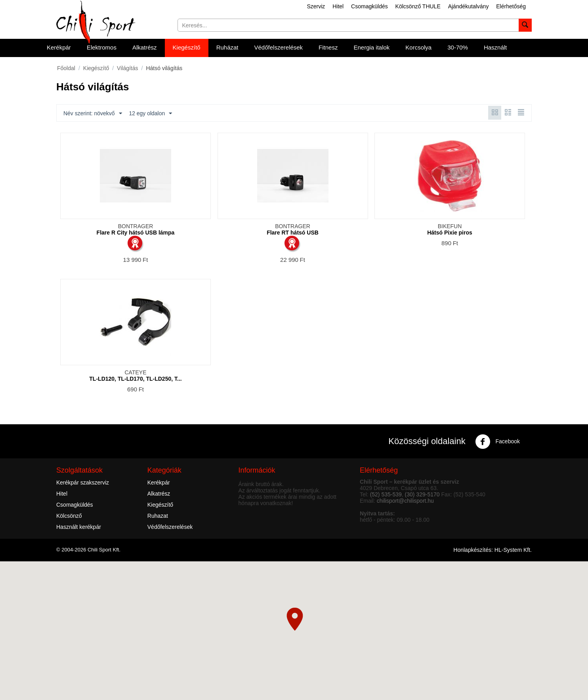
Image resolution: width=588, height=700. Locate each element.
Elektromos (102, 47)
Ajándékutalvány (469, 6)
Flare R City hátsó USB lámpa (136, 233)
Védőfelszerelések (279, 47)
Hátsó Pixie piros (450, 233)
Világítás (127, 68)
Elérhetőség (511, 6)
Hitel (338, 6)
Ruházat (227, 47)
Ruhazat (158, 516)
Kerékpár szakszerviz (83, 483)
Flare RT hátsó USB (293, 233)
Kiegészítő (187, 47)
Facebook (497, 442)
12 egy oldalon (151, 114)
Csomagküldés (369, 6)
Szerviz (316, 6)
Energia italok (371, 47)
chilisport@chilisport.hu (405, 501)
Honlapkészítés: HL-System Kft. (493, 550)
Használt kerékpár (79, 527)
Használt (495, 47)
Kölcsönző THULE (418, 6)
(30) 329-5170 (422, 494)
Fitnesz (328, 47)
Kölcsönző (69, 516)
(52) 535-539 (386, 494)
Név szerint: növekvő (93, 114)
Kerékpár (59, 47)
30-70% (458, 47)
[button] (295, 619)
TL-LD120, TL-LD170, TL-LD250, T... (135, 379)
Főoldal (66, 68)
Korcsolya (418, 47)
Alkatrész (145, 47)
